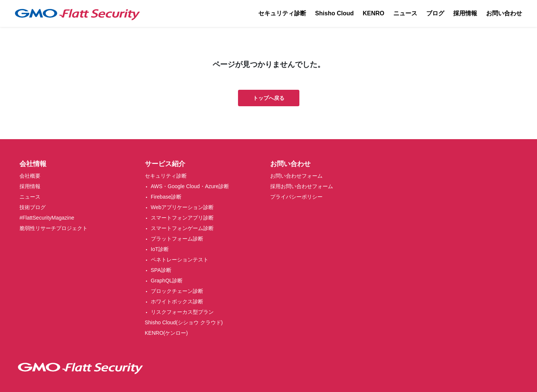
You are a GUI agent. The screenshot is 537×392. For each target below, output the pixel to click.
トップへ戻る (269, 98)
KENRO (373, 13)
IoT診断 (160, 249)
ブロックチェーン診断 (177, 291)
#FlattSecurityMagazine (47, 218)
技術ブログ (33, 207)
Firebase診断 (166, 197)
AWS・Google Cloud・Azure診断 (190, 186)
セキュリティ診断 (282, 13)
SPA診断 (161, 270)
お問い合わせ (504, 13)
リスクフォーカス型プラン (182, 312)
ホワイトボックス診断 (177, 301)
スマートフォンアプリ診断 (182, 218)
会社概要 (30, 176)
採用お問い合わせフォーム (302, 186)
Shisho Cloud (334, 13)
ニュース (405, 13)
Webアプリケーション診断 (182, 207)
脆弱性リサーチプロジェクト (54, 228)
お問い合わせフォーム (296, 176)
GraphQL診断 (167, 281)
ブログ (435, 13)
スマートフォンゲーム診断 (182, 228)
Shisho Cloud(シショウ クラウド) (184, 322)
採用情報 (465, 13)
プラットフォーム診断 (177, 239)
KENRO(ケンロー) (166, 333)
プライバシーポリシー (296, 197)
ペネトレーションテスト (180, 260)
